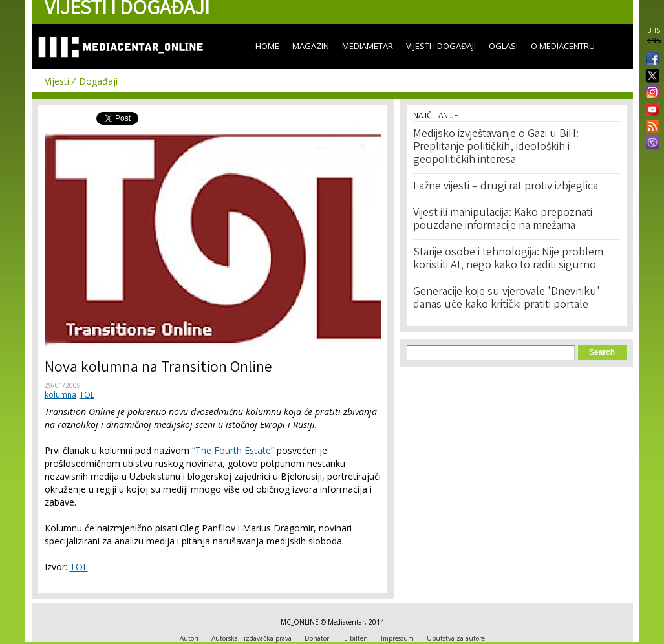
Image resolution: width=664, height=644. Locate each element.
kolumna (60, 395)
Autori (189, 638)
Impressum (397, 638)
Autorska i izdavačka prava (252, 638)
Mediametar (368, 46)
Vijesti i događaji (441, 46)
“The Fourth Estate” (233, 450)
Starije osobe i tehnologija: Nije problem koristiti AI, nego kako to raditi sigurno (508, 259)
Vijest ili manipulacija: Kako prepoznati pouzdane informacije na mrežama (503, 220)
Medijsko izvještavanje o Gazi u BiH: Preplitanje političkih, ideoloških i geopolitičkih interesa (496, 147)
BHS (654, 30)
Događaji (98, 81)
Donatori (318, 638)
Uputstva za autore (456, 638)
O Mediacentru (563, 46)
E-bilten (356, 638)
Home (267, 46)
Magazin (311, 46)
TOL (87, 395)
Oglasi (503, 46)
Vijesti (57, 81)
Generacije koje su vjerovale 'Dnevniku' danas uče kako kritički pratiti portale (507, 299)
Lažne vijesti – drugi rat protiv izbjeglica (506, 187)
